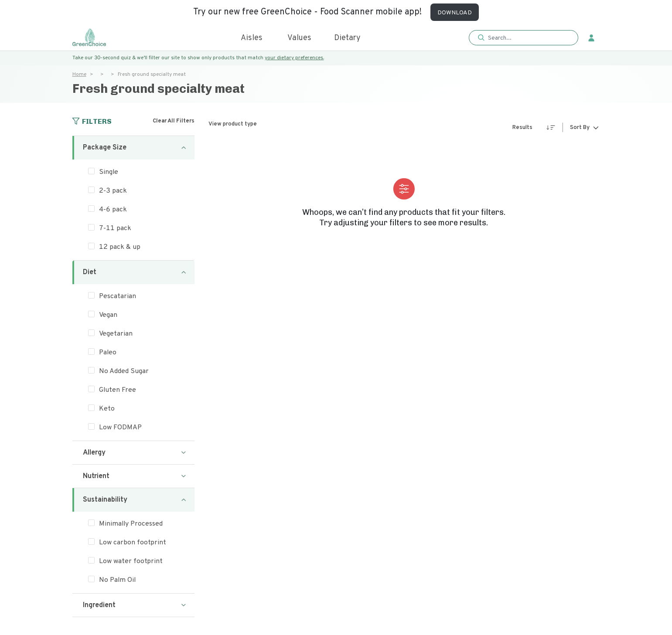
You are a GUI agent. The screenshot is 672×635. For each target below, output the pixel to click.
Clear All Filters (174, 121)
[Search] (528, 38)
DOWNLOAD (455, 13)
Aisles (252, 38)
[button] (524, 38)
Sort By (580, 128)
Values (299, 38)
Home (79, 75)
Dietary (347, 38)
